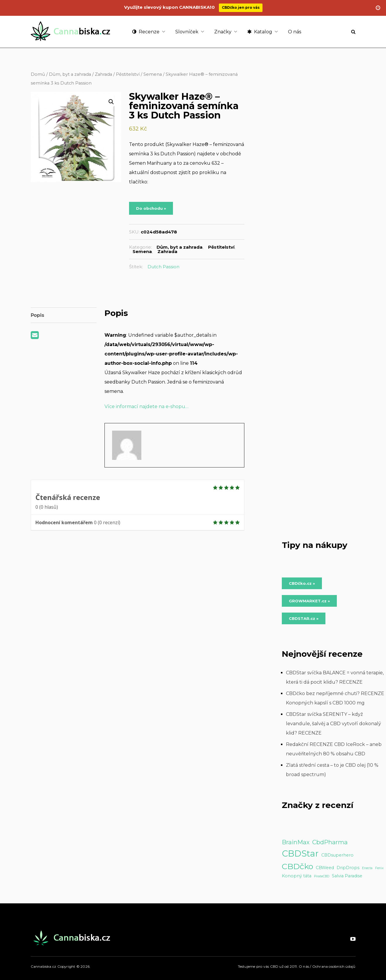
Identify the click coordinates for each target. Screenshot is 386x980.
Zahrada (103, 74)
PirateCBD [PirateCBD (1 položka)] (322, 876)
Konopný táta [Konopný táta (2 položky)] (297, 876)
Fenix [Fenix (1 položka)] (379, 868)
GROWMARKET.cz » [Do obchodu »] (309, 601)
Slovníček (187, 32)
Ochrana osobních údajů (334, 966)
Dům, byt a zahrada (70, 74)
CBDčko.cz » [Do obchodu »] (302, 583)
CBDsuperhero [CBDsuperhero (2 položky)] (337, 855)
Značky (223, 32)
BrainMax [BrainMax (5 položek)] (296, 842)
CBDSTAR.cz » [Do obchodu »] (304, 618)
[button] (111, 102)
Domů (38, 74)
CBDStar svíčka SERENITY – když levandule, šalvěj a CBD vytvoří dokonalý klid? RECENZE (333, 724)
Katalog (260, 32)
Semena (153, 74)
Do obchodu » (151, 208)
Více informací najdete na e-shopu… (146, 406)
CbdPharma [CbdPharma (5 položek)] (330, 842)
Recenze (146, 32)
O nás (295, 32)
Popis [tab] (37, 315)
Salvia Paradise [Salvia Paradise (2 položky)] (347, 876)
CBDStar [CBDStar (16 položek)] (300, 853)
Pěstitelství (128, 74)
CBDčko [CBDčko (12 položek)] (297, 866)
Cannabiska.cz (44, 966)
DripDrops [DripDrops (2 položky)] (348, 868)
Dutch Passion (163, 267)
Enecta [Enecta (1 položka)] (367, 868)
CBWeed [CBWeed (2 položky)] (325, 868)
